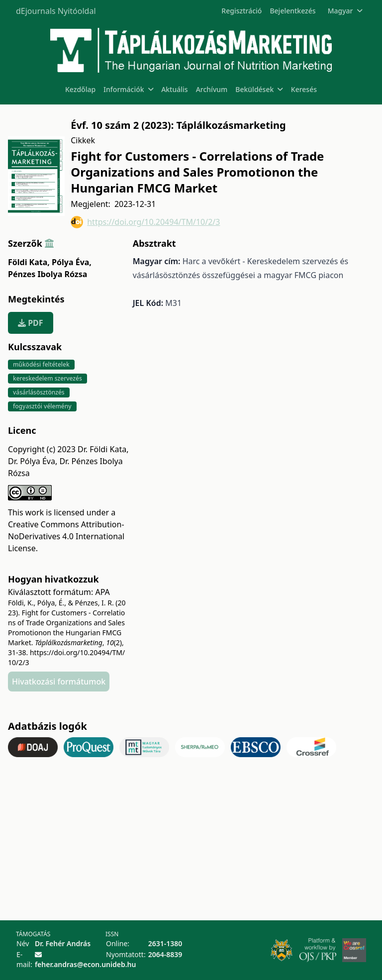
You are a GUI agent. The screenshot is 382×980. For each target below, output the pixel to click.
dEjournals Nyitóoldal (56, 11)
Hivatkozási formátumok (59, 682)
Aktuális (175, 89)
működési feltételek (41, 364)
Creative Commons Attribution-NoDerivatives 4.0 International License (66, 536)
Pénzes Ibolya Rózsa (48, 274)
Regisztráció (241, 11)
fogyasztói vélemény (42, 406)
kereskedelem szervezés (48, 378)
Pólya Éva (72, 262)
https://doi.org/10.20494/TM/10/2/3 (145, 222)
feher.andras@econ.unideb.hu (85, 964)
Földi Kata (29, 262)
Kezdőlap (80, 89)
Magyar (345, 11)
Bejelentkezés (292, 11)
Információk (128, 89)
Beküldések (259, 89)
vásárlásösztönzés (39, 392)
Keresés (304, 89)
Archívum (212, 89)
